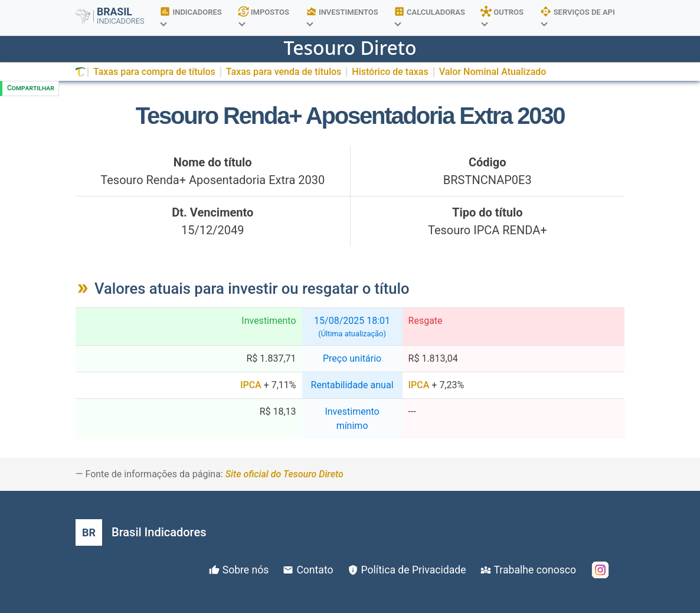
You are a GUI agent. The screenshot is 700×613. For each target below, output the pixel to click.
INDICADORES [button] (191, 16)
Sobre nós (246, 570)
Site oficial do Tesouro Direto (284, 474)
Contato (315, 570)
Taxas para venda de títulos (284, 72)
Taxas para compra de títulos (154, 72)
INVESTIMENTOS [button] (342, 16)
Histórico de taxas (390, 72)
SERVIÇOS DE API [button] (577, 16)
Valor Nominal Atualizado (493, 72)
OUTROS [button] (502, 16)
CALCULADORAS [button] (429, 16)
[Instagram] (600, 570)
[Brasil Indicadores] (141, 532)
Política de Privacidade (414, 570)
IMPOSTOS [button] (264, 16)
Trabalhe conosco (535, 570)
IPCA (251, 385)
